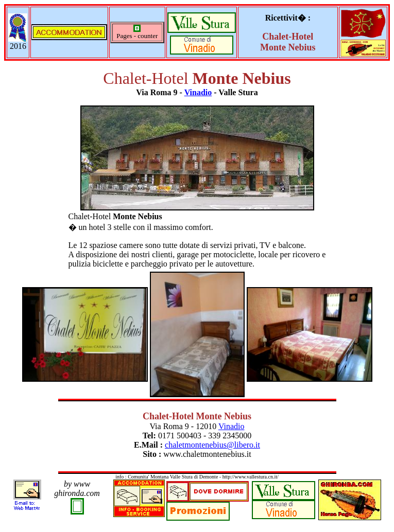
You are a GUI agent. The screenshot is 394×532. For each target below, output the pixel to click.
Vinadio (198, 92)
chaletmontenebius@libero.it (212, 445)
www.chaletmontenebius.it (207, 454)
